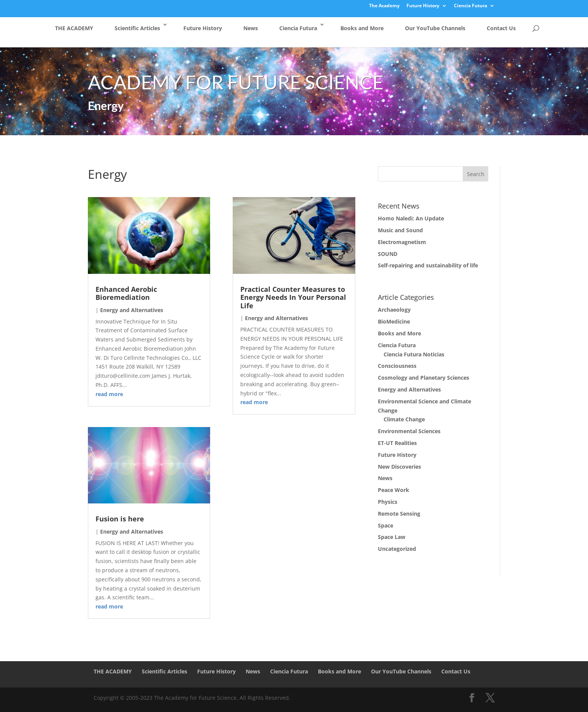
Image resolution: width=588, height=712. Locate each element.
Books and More (362, 28)
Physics (388, 502)
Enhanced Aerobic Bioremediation (126, 293)
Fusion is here (120, 519)
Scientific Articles (137, 28)
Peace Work (394, 490)
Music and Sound (400, 230)
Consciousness (397, 366)
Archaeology (394, 310)
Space (386, 525)
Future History (423, 6)
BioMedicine (394, 321)
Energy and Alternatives (132, 310)
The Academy (384, 6)
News (251, 28)
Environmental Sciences (409, 431)
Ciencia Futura (471, 6)
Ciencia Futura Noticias (414, 354)
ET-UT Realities (397, 443)
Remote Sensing (399, 514)
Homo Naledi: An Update (411, 218)
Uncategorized (397, 549)
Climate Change (404, 419)
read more (109, 394)
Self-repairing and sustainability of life (428, 265)
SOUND (388, 254)
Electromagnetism (402, 242)
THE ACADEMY (74, 28)
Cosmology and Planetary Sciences (424, 378)
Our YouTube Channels (435, 28)
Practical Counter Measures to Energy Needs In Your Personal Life (293, 297)
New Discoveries (399, 467)
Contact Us (501, 28)
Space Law (392, 537)
